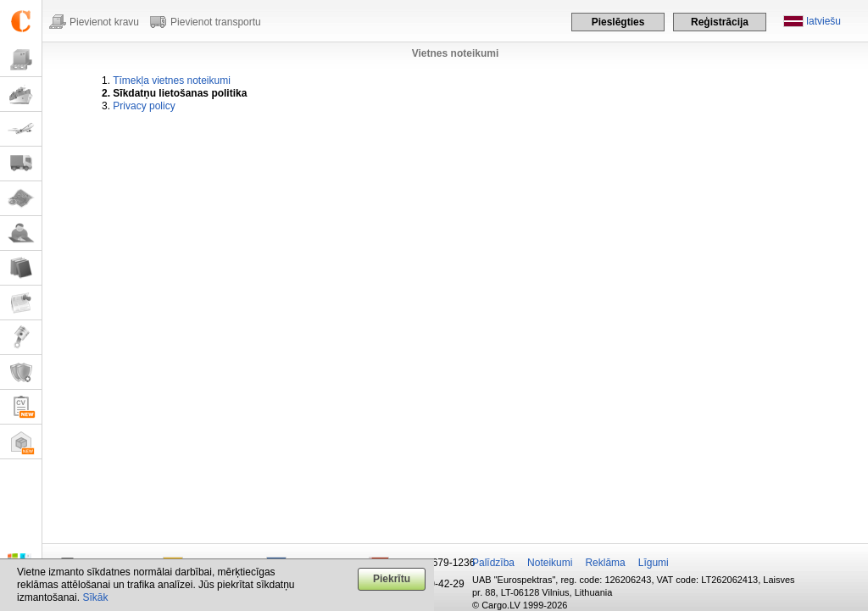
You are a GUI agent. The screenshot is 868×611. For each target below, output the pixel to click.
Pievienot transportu (216, 22)
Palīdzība (493, 563)
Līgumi (654, 563)
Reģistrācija (720, 22)
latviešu (823, 21)
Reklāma (605, 563)
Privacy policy (144, 106)
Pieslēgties (618, 22)
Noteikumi (550, 563)
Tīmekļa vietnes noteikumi (172, 81)
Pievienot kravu (104, 22)
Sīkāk (95, 597)
